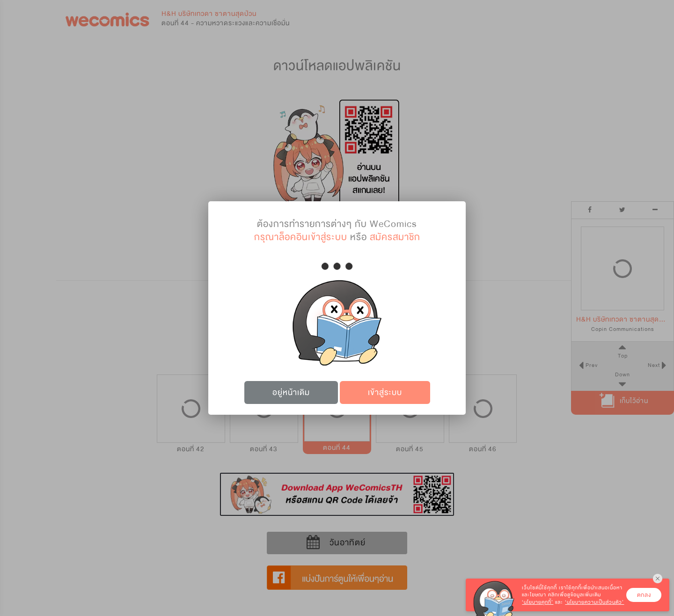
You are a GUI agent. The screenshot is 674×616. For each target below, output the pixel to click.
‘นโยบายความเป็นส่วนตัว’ (594, 602)
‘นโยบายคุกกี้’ (538, 602)
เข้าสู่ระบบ (385, 392)
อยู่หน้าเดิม (291, 392)
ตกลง (644, 595)
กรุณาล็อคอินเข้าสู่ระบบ (301, 237)
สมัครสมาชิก (395, 237)
